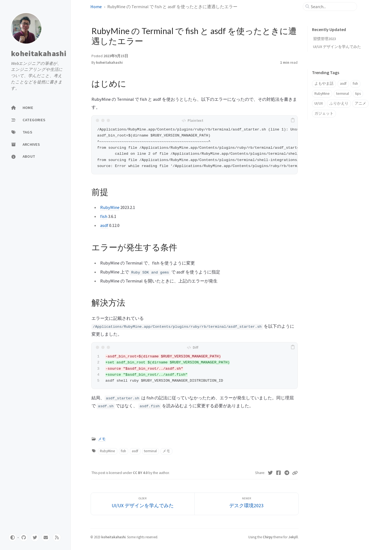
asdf (104, 225)
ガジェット (324, 113)
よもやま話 (324, 83)
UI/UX (319, 103)
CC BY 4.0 (141, 473)
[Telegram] (287, 473)
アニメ (360, 103)
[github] (24, 537)
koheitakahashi (39, 53)
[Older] (143, 504)
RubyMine (110, 207)
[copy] (293, 120)
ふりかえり (339, 103)
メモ (102, 439)
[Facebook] (279, 473)
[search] (332, 7)
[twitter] (35, 537)
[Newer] (246, 504)
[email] (46, 537)
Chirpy (268, 537)
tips (358, 94)
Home (97, 7)
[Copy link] (295, 473)
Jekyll (293, 537)
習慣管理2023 (324, 39)
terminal (150, 451)
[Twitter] (270, 473)
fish (104, 216)
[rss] (57, 537)
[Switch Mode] (13, 537)
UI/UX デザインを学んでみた (337, 47)
